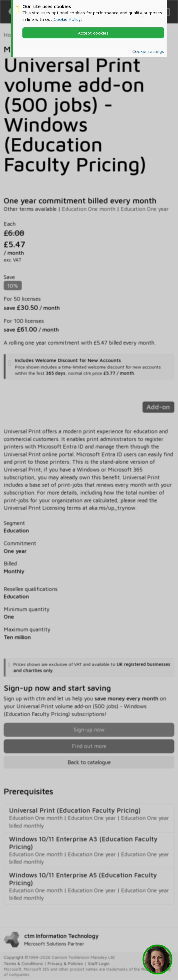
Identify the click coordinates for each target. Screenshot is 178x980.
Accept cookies (93, 33)
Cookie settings (148, 51)
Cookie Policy (67, 19)
